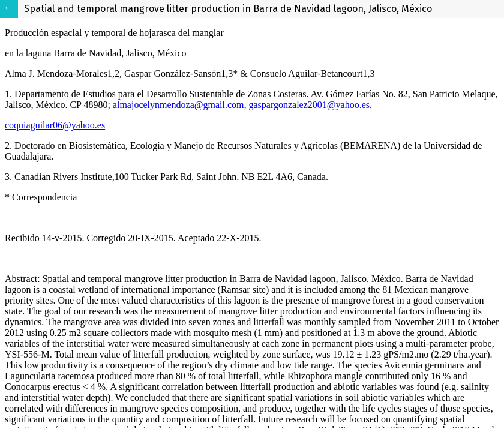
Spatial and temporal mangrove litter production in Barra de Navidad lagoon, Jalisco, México (228, 9)
